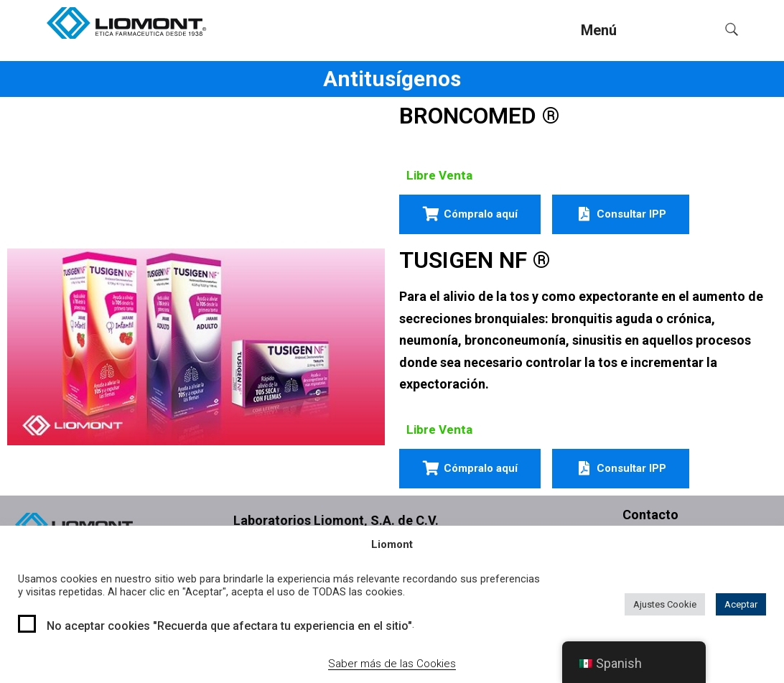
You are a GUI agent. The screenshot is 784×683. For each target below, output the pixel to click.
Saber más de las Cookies (392, 664)
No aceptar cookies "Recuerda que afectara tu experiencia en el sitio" (229, 626)
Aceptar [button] (741, 604)
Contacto (650, 515)
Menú (599, 30)
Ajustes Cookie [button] (665, 604)
